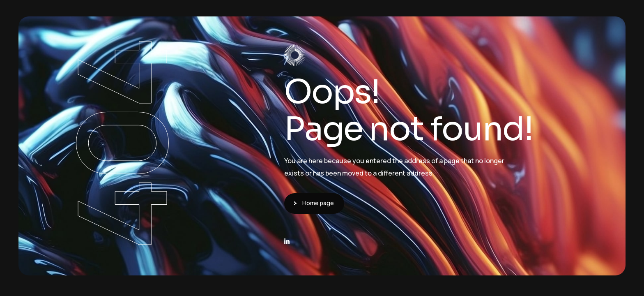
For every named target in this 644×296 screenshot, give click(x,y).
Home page (318, 203)
